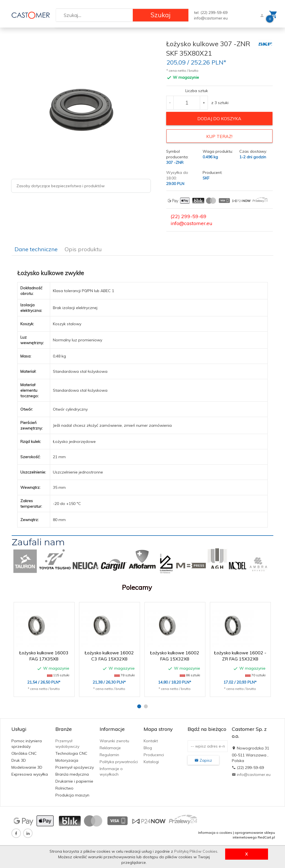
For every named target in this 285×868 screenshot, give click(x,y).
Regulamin (109, 753)
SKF (206, 177)
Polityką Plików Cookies (196, 851)
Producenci (154, 753)
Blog (148, 746)
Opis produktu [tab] (83, 248)
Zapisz (203, 759)
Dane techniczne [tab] (36, 248)
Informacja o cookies (215, 831)
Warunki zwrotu (114, 739)
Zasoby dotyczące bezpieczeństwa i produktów (61, 186)
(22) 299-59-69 (189, 215)
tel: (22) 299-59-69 (211, 13)
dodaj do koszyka (219, 119)
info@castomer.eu (211, 18)
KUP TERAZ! (219, 136)
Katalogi (151, 760)
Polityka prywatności (119, 760)
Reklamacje (110, 746)
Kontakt (151, 739)
